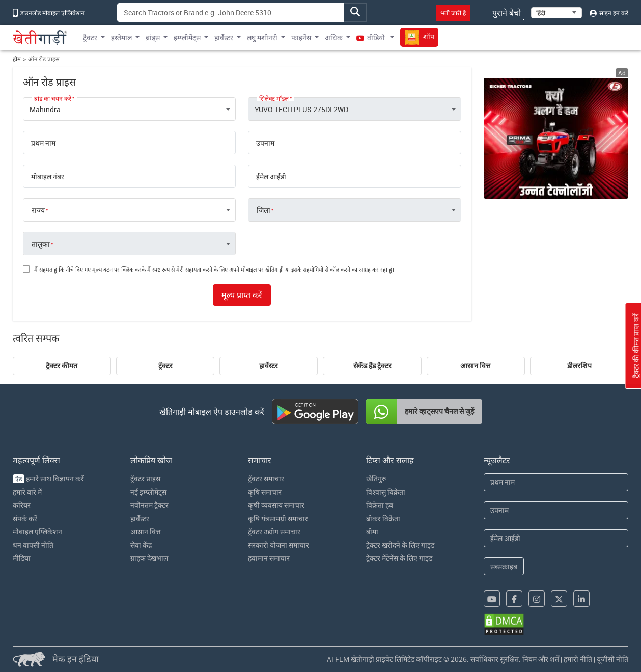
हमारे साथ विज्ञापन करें (48, 479)
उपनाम (265, 143)
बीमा (372, 532)
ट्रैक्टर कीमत (62, 366)
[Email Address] (556, 538)
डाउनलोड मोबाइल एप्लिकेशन (49, 13)
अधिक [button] (334, 37)
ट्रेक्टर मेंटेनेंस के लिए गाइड (399, 558)
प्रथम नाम (43, 143)
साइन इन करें (609, 13)
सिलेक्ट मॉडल (274, 98)
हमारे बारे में (27, 492)
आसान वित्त (476, 366)
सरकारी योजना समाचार (278, 545)
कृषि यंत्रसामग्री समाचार (278, 518)
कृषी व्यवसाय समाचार (276, 505)
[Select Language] (556, 13)
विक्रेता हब (380, 505)
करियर (22, 505)
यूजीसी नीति (612, 659)
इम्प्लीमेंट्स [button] (187, 37)
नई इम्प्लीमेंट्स (148, 492)
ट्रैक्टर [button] (90, 37)
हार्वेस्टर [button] (224, 37)
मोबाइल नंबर (48, 177)
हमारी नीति (578, 659)
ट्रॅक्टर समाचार (266, 479)
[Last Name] (556, 510)
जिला (263, 210)
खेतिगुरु (376, 479)
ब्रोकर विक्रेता (383, 518)
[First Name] (556, 482)
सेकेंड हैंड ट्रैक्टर (372, 366)
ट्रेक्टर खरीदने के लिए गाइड (400, 545)
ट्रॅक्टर (165, 366)
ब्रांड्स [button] (153, 37)
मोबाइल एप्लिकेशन (37, 532)
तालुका (41, 244)
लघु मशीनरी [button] (262, 37)
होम (17, 59)
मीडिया (22, 558)
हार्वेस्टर (269, 366)
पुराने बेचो (507, 13)
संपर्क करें (25, 518)
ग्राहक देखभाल (149, 558)
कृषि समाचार (265, 492)
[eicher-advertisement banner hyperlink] (556, 138)
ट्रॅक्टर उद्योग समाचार (274, 532)
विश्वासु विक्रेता (386, 492)
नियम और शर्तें (541, 659)
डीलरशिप (579, 366)
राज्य (38, 210)
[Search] (231, 12)
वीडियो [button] (371, 37)
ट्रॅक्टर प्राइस (145, 479)
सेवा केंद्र (141, 545)
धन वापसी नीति (33, 545)
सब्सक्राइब (504, 566)
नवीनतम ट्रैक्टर (149, 505)
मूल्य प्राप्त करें (242, 295)
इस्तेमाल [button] (121, 37)
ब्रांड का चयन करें (53, 98)
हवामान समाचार (269, 558)
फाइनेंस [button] (301, 37)
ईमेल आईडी (271, 177)
